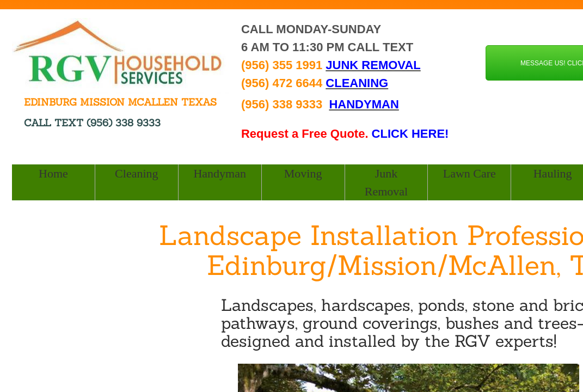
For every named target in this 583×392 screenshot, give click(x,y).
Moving (303, 173)
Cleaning (136, 173)
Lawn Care (470, 173)
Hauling (553, 173)
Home (53, 173)
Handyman (220, 173)
